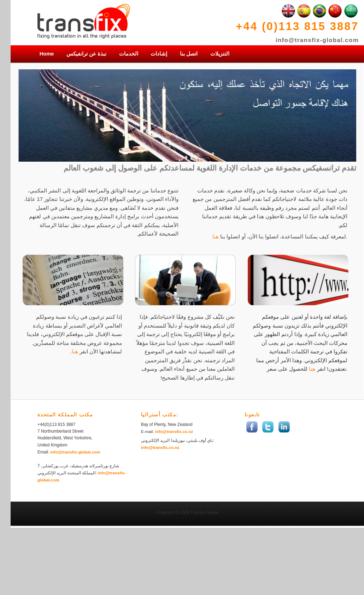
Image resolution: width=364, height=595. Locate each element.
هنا (216, 237)
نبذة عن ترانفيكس (86, 54)
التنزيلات (220, 54)
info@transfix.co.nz (174, 431)
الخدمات (129, 54)
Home (47, 54)
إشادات (159, 54)
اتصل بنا (189, 54)
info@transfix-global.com (317, 40)
